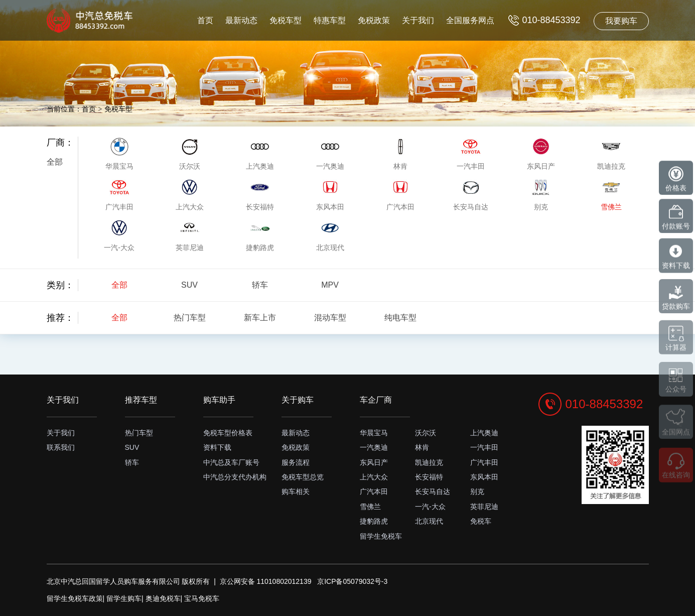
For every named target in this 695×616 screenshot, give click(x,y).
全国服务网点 (470, 20)
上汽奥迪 (484, 433)
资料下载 (217, 447)
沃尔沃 (426, 433)
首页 (205, 20)
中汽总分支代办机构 (235, 477)
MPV (330, 285)
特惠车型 (330, 20)
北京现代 (429, 521)
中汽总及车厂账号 (231, 462)
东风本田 (484, 477)
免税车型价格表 (228, 433)
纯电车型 (400, 318)
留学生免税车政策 (75, 598)
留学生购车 (124, 598)
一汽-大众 (430, 507)
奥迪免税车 (163, 598)
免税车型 (286, 20)
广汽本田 (374, 491)
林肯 (422, 447)
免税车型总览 (303, 477)
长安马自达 (433, 491)
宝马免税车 (202, 598)
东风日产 (374, 462)
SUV (189, 285)
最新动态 (241, 20)
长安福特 (429, 477)
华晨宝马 (374, 433)
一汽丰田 (484, 447)
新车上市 (260, 318)
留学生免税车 (381, 536)
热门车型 (190, 318)
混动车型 (330, 318)
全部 (55, 162)
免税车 (481, 521)
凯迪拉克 (429, 462)
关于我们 (418, 20)
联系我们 (61, 447)
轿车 (260, 285)
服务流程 (296, 462)
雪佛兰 (370, 507)
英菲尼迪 (484, 507)
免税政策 (374, 20)
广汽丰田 (484, 462)
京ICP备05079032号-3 (352, 581)
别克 (477, 491)
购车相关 (296, 491)
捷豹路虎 (374, 521)
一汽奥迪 (374, 447)
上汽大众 (374, 477)
